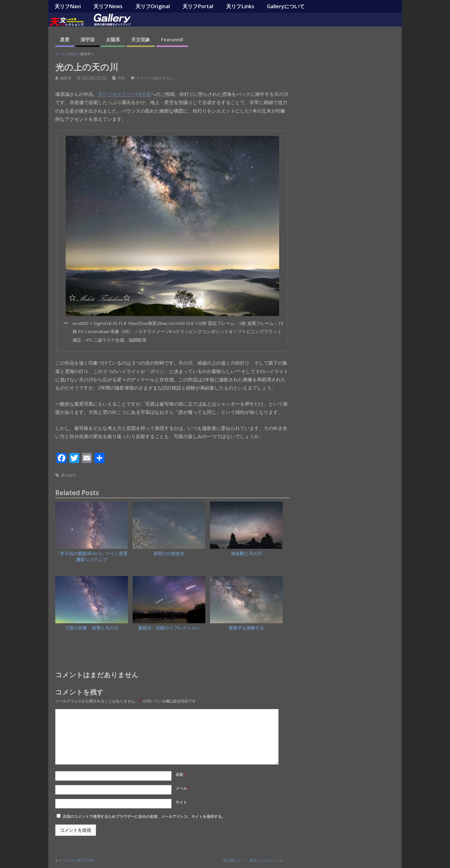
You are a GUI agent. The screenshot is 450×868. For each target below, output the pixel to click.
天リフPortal (198, 6)
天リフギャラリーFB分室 (124, 94)
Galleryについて (286, 6)
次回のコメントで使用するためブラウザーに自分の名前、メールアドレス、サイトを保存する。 (144, 816)
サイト (181, 802)
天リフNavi (68, 6)
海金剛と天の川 (246, 554)
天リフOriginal (153, 6)
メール (183, 788)
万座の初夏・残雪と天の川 (92, 628)
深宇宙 (88, 39)
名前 (181, 774)
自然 (121, 78)
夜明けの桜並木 (169, 554)
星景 (65, 39)
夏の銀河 (69, 475)
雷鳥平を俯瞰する (246, 628)
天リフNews (108, 6)
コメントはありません (155, 78)
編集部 (66, 78)
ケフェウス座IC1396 (76, 860)
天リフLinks (240, 6)
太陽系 (113, 39)
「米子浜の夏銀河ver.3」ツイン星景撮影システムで (92, 557)
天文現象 (141, 39)
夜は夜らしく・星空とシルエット (251, 860)
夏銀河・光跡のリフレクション (169, 628)
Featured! (172, 39)
